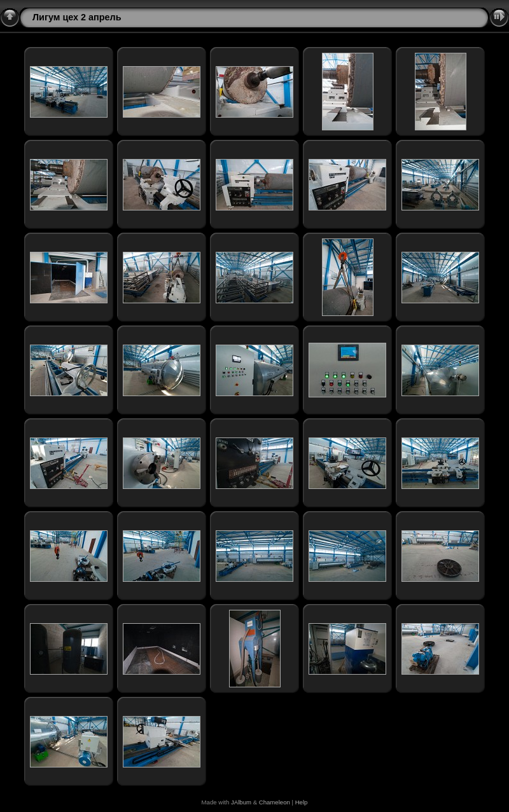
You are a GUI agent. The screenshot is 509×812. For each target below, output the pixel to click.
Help (302, 802)
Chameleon (275, 802)
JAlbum (241, 802)
